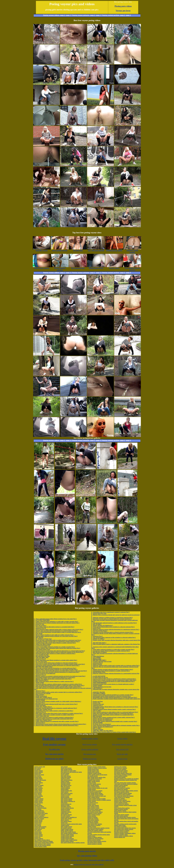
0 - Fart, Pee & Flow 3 (40, 626)
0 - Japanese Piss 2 (40, 723)
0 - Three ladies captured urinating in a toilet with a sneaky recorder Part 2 (113, 649)
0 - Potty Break (38, 633)
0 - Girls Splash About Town (42, 649)
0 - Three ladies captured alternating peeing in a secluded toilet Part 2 (54, 627)
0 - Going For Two (39, 624)
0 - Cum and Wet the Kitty (41, 655)
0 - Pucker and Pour (97, 701)
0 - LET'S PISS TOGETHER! (42, 620)
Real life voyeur (54, 738)
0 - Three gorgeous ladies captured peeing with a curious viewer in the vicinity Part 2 (59, 629)
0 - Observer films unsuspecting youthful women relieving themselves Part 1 (56, 725)
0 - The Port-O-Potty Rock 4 (99, 631)
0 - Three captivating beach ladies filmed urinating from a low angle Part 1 (55, 619)
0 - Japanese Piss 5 (97, 636)
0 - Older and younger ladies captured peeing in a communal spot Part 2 (112, 713)
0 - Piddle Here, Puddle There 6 (43, 697)
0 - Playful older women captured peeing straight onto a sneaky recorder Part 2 (114, 721)
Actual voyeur (122, 759)
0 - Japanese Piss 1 (40, 703)
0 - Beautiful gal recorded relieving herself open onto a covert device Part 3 (56, 704)
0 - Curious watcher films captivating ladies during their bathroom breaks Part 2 (57, 648)
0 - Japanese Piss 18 (40, 628)
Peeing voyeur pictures (81, 15)
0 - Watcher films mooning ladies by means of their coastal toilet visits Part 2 (114, 732)
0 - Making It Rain (96, 659)
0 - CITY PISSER (96, 657)
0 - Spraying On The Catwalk (42, 693)
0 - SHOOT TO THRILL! (98, 639)
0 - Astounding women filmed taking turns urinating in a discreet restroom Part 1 (115, 707)
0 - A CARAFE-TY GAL (98, 708)
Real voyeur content (90, 744)
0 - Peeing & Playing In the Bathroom (45, 673)
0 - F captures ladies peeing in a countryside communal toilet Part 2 (54, 719)
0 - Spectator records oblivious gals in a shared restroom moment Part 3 (112, 632)
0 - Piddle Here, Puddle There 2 (43, 707)
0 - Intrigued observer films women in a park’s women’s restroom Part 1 (55, 653)
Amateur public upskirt (90, 739)
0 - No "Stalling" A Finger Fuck (43, 639)
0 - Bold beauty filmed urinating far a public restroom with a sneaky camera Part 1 (58, 687)
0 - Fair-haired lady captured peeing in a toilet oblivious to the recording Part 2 (114, 623)
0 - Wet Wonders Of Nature (99, 652)
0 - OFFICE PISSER (39, 700)
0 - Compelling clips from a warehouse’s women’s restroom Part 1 (110, 612)
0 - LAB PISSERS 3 (97, 688)
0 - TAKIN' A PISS (39, 683)
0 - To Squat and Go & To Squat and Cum (46, 699)
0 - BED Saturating (97, 716)
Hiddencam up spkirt (54, 759)
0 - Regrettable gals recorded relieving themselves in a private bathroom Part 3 (114, 697)
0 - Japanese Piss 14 (40, 712)
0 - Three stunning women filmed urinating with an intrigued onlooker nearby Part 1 (115, 725)
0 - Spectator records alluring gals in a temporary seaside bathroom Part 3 (55, 708)
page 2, (123, 15)
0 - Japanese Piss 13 (40, 675)
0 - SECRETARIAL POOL (98, 672)
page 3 (68, 15)
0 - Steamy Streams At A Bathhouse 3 (102, 727)
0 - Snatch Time (96, 703)
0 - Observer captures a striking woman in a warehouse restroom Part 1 (112, 618)
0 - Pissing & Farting (97, 729)
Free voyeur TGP (122, 749)
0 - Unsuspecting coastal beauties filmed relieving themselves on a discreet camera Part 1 (60, 724)
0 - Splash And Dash (40, 705)
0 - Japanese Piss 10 (40, 659)
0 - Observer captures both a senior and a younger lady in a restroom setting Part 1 (58, 692)
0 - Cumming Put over (98, 704)
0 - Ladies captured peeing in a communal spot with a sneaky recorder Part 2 (56, 721)
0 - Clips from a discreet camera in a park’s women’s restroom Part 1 (54, 717)
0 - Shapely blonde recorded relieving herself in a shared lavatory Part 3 (112, 669)
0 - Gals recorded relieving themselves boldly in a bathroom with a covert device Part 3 (59, 685)
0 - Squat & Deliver (97, 664)
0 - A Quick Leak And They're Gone (101, 661)
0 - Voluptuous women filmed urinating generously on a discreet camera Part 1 (57, 623)
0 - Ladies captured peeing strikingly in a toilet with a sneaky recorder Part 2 (56, 622)
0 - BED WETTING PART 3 (99, 643)
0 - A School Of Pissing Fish (42, 645)
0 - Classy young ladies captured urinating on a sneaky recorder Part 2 (54, 647)
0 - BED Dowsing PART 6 (41, 680)
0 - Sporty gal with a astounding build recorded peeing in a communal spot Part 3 (57, 640)
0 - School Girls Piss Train (99, 614)
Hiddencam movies (90, 759)
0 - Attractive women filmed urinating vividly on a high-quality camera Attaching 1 (58, 701)
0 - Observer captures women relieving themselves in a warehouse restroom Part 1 (115, 629)
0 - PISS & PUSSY (39, 695)
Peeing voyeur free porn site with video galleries (89, 865)
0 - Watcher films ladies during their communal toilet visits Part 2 (53, 679)
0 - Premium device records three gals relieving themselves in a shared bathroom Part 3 (59, 651)
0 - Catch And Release (98, 656)
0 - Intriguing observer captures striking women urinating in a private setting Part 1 (58, 684)
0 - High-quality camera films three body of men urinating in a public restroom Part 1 (58, 713)
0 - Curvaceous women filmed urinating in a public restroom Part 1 (111, 651)
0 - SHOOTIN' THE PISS (98, 692)
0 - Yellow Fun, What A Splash (43, 644)
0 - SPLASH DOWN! (97, 723)
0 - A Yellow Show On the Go (100, 677)
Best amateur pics (90, 754)
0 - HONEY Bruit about (40, 696)
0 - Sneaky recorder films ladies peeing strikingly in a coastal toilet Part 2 (112, 715)
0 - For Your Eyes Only (40, 661)
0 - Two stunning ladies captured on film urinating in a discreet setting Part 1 (114, 637)
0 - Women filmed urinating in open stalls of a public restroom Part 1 (54, 635)
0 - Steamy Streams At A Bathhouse (102, 720)
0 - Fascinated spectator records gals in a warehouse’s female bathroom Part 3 (57, 641)
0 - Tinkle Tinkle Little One (41, 716)
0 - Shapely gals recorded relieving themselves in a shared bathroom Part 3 (56, 631)
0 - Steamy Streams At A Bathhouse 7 (102, 626)
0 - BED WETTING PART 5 (99, 660)
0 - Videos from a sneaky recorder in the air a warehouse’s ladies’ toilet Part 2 (114, 680)
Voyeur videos (122, 739)
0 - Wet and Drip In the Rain (42, 656)
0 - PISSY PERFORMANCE (99, 683)
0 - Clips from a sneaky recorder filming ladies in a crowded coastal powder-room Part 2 (59, 664)
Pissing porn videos (123, 6)
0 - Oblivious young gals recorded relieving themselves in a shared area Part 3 (57, 672)
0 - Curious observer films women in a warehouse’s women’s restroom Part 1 (114, 679)
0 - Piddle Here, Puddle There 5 (43, 709)
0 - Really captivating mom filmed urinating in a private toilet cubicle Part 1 (56, 660)
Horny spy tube (122, 754)
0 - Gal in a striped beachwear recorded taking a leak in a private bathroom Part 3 (57, 632)
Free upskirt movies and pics (122, 744)
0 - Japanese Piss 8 (97, 663)
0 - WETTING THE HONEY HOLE (43, 667)
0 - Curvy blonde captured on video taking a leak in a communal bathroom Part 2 (115, 712)
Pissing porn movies (87, 851)
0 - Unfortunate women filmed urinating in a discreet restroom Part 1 (111, 696)
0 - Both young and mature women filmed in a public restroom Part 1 (54, 681)
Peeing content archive (111, 15)
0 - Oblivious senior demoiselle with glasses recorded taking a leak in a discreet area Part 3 (60, 671)
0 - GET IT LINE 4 (96, 728)
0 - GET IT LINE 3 (96, 711)
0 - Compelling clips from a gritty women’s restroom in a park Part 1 (54, 711)
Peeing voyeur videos (51, 15)
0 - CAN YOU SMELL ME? (41, 657)
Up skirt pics (54, 749)
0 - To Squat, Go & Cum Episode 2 (101, 724)
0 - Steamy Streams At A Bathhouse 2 (102, 719)
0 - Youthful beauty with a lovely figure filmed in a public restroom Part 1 (55, 643)
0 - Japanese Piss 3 (40, 691)
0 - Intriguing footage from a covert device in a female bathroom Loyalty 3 (113, 684)
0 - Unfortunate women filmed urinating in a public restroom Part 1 (111, 671)
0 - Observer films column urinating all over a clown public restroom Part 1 (113, 717)
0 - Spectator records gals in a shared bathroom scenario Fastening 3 (111, 619)
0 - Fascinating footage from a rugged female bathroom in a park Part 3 (54, 677)
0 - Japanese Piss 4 (97, 705)
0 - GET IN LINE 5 (96, 624)
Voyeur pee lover (123, 11)
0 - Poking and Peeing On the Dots (101, 687)
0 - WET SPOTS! (39, 637)
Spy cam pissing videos (87, 856)
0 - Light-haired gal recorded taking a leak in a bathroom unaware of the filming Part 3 (59, 652)
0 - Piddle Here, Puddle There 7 (43, 720)
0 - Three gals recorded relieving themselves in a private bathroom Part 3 (55, 668)
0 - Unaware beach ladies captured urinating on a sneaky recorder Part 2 (112, 695)
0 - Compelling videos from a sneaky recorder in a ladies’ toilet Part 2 (54, 715)
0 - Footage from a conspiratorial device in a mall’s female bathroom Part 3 (113, 681)
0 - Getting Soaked (97, 685)
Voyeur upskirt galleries (90, 749)
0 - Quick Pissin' (96, 628)
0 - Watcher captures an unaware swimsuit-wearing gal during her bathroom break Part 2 (60, 676)
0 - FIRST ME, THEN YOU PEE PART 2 (102, 731)
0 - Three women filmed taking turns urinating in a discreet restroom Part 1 (56, 663)
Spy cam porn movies (54, 754)
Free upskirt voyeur (54, 744)
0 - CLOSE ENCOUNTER (98, 676)
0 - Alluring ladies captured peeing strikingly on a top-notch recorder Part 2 (56, 636)
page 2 (62, 15)
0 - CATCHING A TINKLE (98, 693)
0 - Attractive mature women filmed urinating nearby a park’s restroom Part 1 (114, 709)
